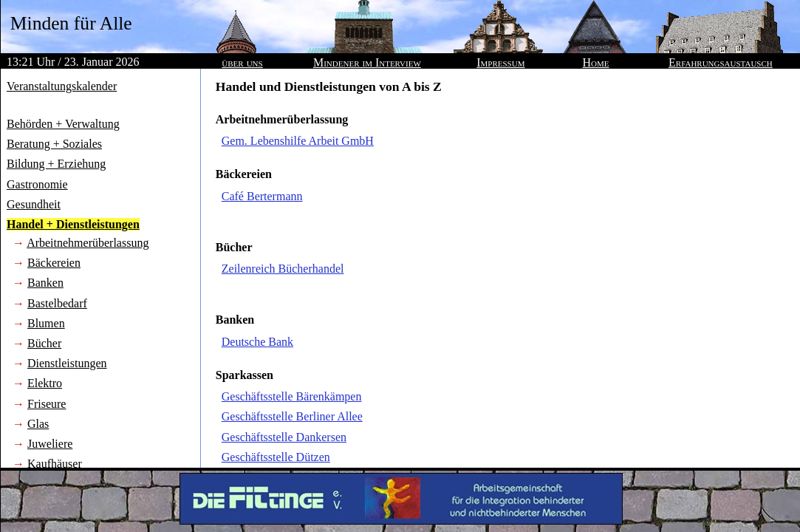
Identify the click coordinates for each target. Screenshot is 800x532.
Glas (38, 424)
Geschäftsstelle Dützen (276, 457)
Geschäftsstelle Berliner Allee (292, 416)
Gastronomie (37, 184)
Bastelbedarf (57, 303)
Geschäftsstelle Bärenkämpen (292, 396)
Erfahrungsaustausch (721, 62)
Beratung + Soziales (54, 144)
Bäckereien (54, 263)
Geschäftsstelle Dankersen (284, 437)
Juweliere (50, 444)
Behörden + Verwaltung (63, 124)
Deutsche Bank (257, 342)
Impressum (500, 62)
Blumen (46, 323)
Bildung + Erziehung (56, 164)
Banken (45, 283)
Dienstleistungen (67, 363)
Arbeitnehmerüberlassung (88, 243)
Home (596, 62)
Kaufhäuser (55, 464)
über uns (242, 62)
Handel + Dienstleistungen (73, 224)
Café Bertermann (262, 196)
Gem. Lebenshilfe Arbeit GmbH (298, 141)
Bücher (44, 343)
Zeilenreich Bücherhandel (283, 269)
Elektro (45, 383)
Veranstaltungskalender (62, 86)
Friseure (47, 404)
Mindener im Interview (367, 62)
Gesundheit (34, 204)
